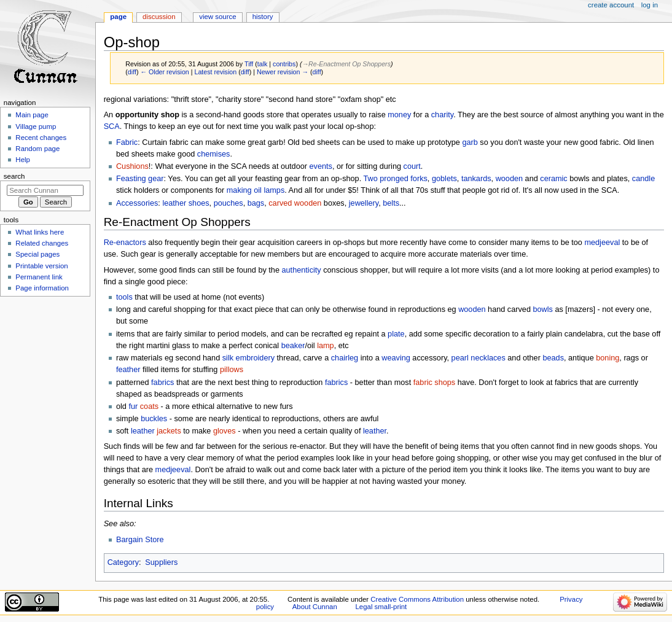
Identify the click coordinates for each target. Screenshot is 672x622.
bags (256, 203)
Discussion (159, 17)
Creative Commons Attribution (417, 599)
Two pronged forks (395, 179)
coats (149, 406)
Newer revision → (283, 72)
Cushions (132, 166)
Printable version (41, 266)
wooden (509, 179)
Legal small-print (381, 607)
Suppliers (161, 562)
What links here (40, 232)
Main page (32, 115)
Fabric (127, 142)
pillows (232, 370)
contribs (284, 64)
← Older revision (164, 72)
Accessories (137, 203)
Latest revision (215, 72)
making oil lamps (256, 190)
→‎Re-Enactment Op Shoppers (346, 64)
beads (553, 358)
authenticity (302, 270)
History (263, 17)
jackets (169, 431)
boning (608, 358)
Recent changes (41, 138)
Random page (37, 149)
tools (124, 297)
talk (263, 64)
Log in (650, 5)
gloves (225, 431)
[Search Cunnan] (45, 190)
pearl (460, 358)
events (321, 166)
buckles (154, 419)
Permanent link (39, 277)
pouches (229, 203)
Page (118, 17)
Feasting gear (140, 179)
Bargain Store (140, 540)
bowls (542, 309)
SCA (112, 126)
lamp (326, 346)
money (399, 115)
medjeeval (602, 243)
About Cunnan (315, 607)
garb (470, 142)
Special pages (37, 254)
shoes (199, 203)
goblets (444, 179)
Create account (611, 5)
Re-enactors (125, 243)
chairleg (345, 358)
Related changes (42, 243)
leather (174, 203)
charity (442, 115)
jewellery (364, 203)
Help (23, 160)
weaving (396, 358)
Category (123, 562)
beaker (293, 346)
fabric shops (434, 383)
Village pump (36, 126)
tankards (476, 179)
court (412, 166)
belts (391, 203)
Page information (42, 288)
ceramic (553, 179)
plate (396, 334)
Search (14, 176)
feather (128, 370)
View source (217, 17)
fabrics (162, 383)
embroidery (255, 358)
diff (132, 72)
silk (228, 358)
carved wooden (295, 203)
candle (643, 179)
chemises (214, 154)
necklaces (488, 358)
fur (133, 406)
